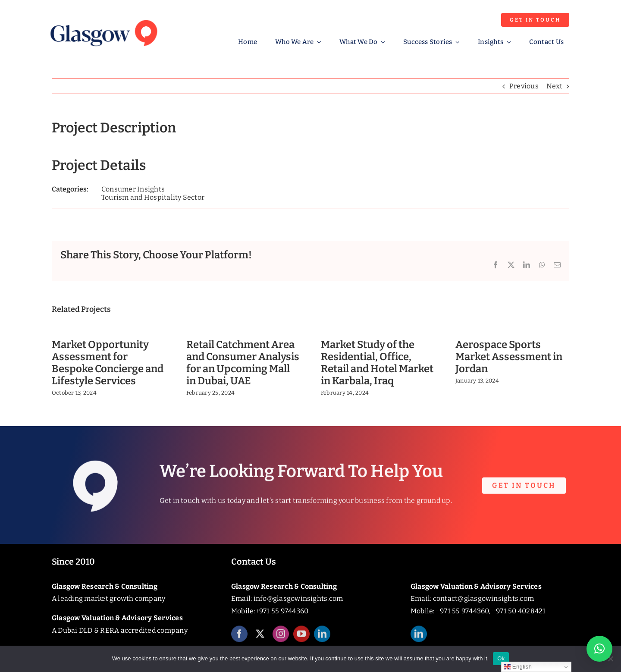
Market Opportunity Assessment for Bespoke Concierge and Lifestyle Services (108, 363)
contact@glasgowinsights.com (483, 598)
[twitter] (260, 638)
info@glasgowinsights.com (298, 598)
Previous (524, 86)
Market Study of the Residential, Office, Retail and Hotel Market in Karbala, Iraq (377, 363)
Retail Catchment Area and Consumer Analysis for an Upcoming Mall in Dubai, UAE (243, 363)
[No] (610, 659)
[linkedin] (322, 638)
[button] (599, 649)
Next (554, 86)
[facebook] (239, 638)
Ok (501, 658)
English (518, 667)
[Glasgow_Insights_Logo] (103, 18)
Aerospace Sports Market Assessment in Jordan (509, 357)
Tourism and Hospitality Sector (153, 197)
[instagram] (281, 638)
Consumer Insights (133, 189)
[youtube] (301, 638)
